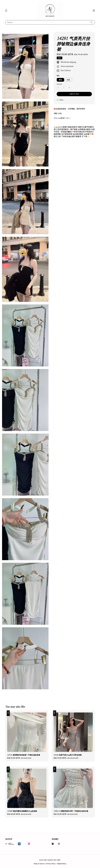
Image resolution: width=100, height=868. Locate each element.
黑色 (60, 80)
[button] (6, 11)
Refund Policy (62, 864)
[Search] (92, 22)
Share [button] (60, 100)
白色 (68, 80)
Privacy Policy (51, 864)
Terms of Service (39, 864)
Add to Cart (74, 94)
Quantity (60, 84)
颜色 (58, 76)
